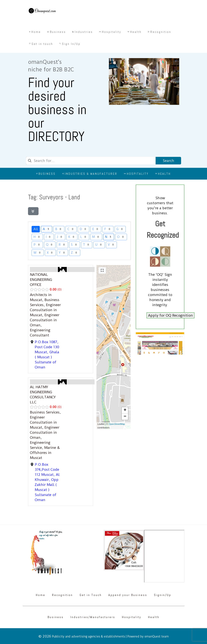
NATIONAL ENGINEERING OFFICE (41, 280)
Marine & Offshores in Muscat (45, 453)
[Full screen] (102, 270)
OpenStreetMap (117, 424)
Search (168, 161)
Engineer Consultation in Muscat (45, 310)
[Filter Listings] (33, 211)
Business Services (45, 412)
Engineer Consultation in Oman (45, 320)
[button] (125, 410)
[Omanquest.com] (42, 11)
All (36, 229)
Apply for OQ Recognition (170, 315)
